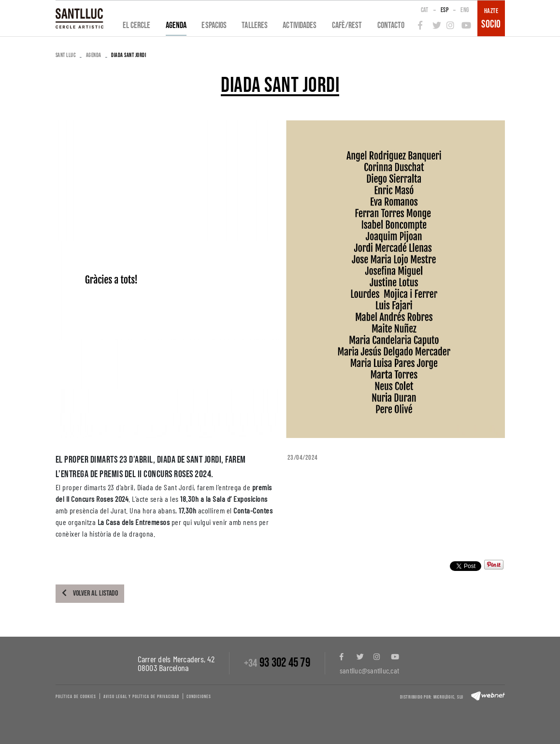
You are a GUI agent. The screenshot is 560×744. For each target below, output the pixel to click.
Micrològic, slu (448, 697)
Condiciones (199, 697)
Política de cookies (76, 697)
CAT (425, 10)
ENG (465, 10)
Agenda (94, 55)
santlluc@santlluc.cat (369, 670)
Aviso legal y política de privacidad (141, 697)
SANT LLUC (66, 55)
